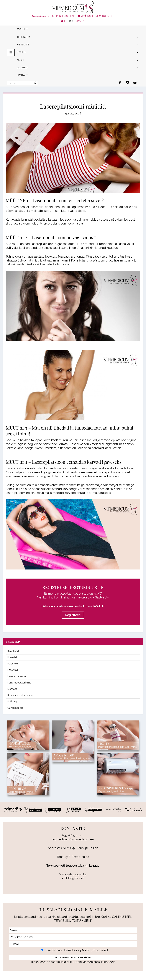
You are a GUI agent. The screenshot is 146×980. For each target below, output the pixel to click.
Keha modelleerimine (19, 683)
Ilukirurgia (13, 702)
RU (71, 21)
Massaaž (12, 689)
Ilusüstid (12, 657)
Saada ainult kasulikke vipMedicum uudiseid (73, 950)
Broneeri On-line (64, 16)
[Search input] (21, 83)
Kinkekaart (13, 651)
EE (66, 21)
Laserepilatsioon (49, 462)
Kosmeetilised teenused (21, 695)
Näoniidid (13, 664)
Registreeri (73, 615)
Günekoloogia (15, 708)
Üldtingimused (73, 878)
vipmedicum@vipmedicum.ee (95, 16)
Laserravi (13, 670)
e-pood (79, 21)
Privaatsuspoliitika (73, 874)
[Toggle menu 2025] (11, 52)
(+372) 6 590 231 (41, 16)
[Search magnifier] (35, 83)
